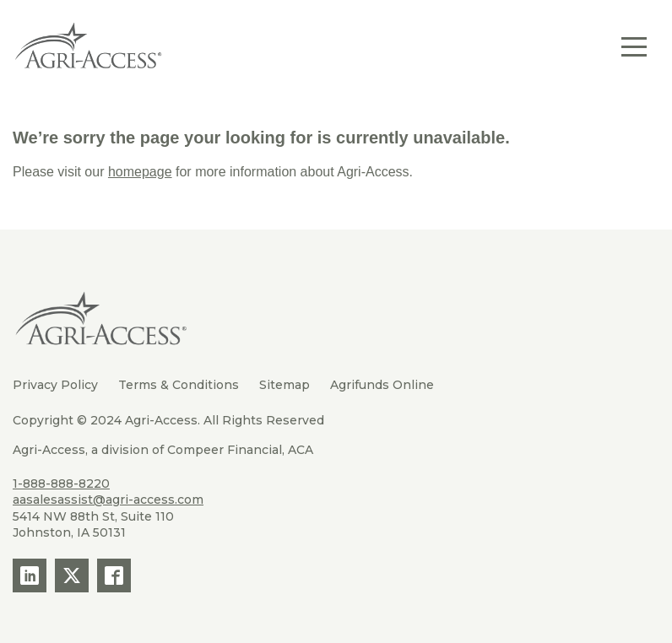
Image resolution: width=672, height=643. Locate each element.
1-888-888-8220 (61, 484)
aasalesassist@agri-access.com (108, 500)
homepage (140, 172)
